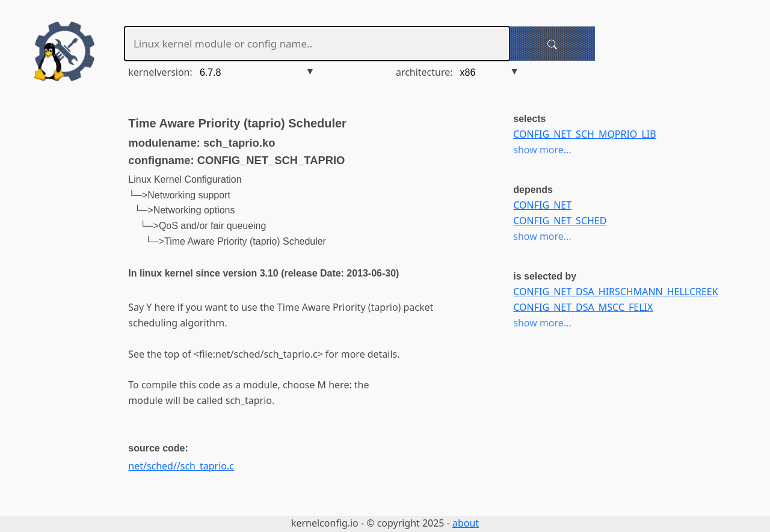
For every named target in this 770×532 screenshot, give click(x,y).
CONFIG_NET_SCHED (560, 221)
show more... (542, 150)
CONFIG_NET (542, 205)
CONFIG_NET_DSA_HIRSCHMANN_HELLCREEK (615, 292)
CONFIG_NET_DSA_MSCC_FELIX (583, 307)
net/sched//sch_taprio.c (181, 466)
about (466, 523)
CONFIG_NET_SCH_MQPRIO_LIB (584, 134)
